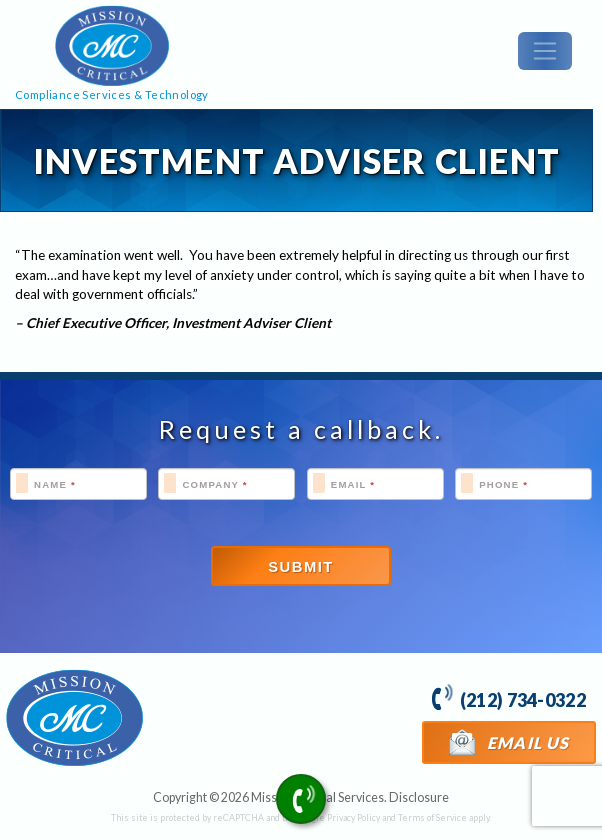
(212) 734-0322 (508, 697)
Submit (301, 567)
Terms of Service (432, 817)
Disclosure (419, 797)
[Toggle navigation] (545, 51)
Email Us (509, 741)
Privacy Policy (353, 817)
